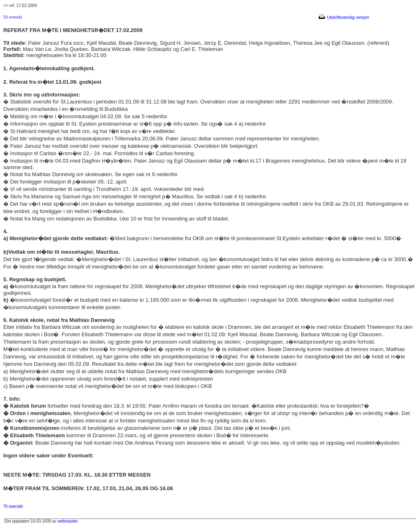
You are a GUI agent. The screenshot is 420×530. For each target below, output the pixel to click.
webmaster (68, 521)
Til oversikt (13, 17)
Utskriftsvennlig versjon (345, 17)
